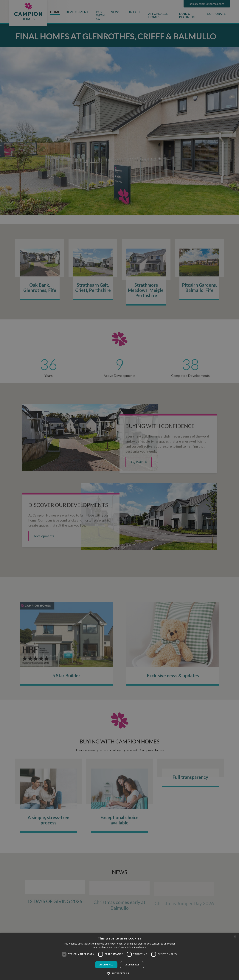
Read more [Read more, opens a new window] (140, 947)
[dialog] (119, 956)
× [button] (235, 937)
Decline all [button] (132, 965)
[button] (119, 973)
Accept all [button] (106, 965)
